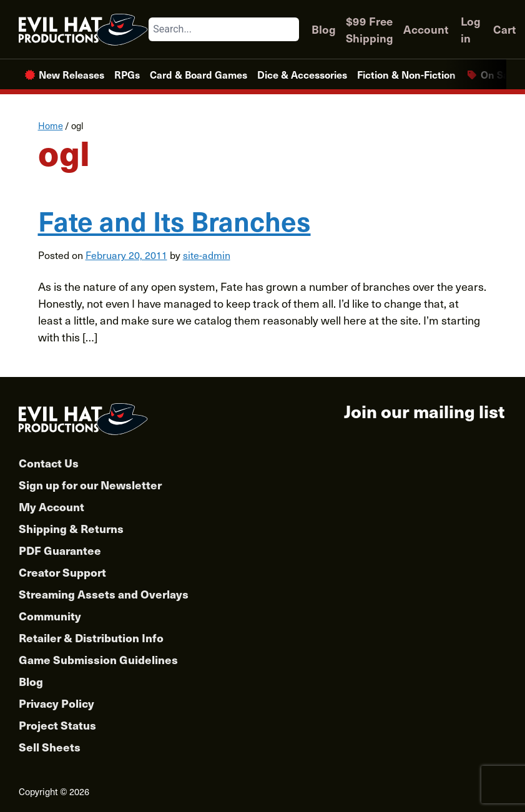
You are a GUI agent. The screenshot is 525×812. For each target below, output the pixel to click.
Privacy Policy (56, 703)
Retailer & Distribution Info (91, 638)
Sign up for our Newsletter (90, 485)
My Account (52, 506)
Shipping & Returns (71, 528)
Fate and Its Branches (174, 220)
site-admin (207, 255)
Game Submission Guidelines (98, 659)
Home (51, 125)
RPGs (127, 74)
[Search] (289, 29)
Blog (324, 29)
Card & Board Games (199, 74)
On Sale (499, 74)
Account (426, 29)
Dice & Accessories (302, 74)
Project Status (57, 725)
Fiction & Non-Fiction (406, 74)
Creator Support (62, 572)
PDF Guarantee (60, 550)
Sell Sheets (50, 747)
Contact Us (49, 463)
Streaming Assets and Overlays (104, 594)
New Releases (71, 74)
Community (50, 616)
